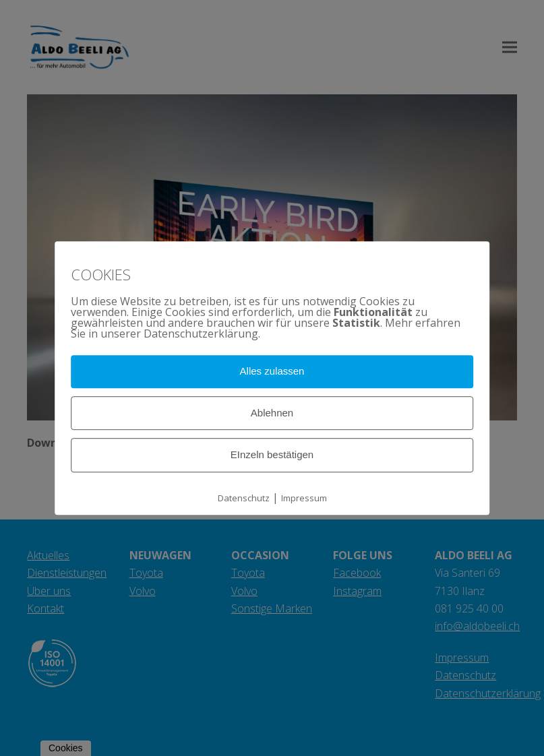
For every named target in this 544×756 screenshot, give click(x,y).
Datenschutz (244, 498)
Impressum (304, 498)
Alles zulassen (272, 371)
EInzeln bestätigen (272, 455)
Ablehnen (272, 413)
